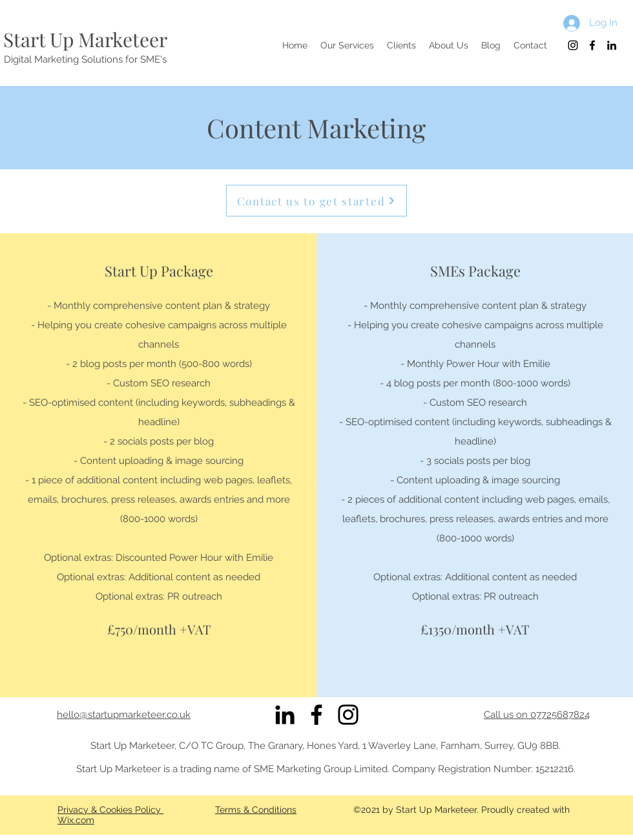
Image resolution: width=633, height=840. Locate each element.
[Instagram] (348, 715)
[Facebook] (316, 715)
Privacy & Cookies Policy (110, 810)
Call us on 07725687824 (537, 715)
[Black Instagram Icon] (573, 45)
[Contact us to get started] (316, 201)
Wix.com (76, 820)
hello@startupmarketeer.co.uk (124, 715)
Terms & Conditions (256, 810)
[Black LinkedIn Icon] (285, 715)
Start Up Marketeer (85, 39)
